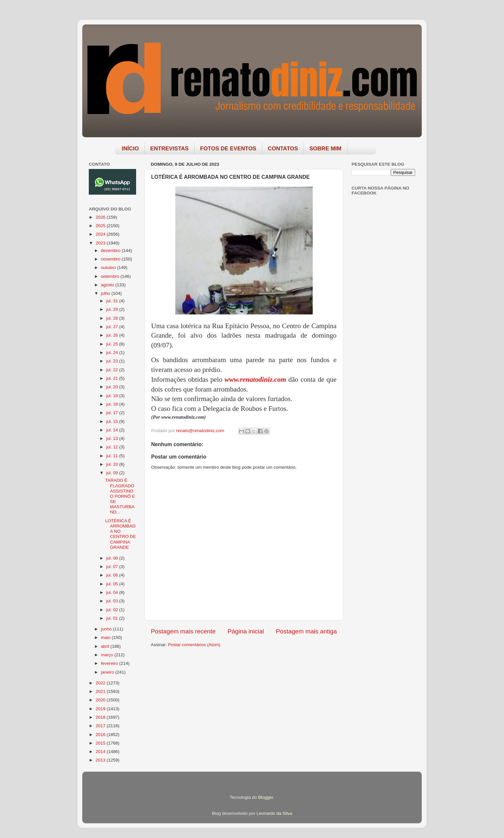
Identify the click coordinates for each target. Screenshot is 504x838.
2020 (101, 700)
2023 (101, 243)
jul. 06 (113, 575)
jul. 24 (113, 352)
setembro (111, 276)
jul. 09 (113, 473)
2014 (101, 752)
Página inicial (246, 631)
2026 (101, 217)
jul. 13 (113, 438)
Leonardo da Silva (274, 813)
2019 (101, 709)
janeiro (108, 672)
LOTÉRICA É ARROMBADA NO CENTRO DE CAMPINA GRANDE (121, 534)
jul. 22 (113, 370)
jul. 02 (113, 610)
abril (106, 646)
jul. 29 (113, 309)
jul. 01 (113, 618)
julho (106, 293)
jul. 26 (113, 335)
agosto (108, 285)
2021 (101, 691)
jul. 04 (113, 592)
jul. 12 (113, 447)
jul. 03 (113, 601)
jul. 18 (113, 404)
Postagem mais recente (183, 631)
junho (107, 629)
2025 (101, 226)
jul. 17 (113, 413)
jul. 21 (113, 378)
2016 (101, 735)
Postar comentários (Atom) (194, 645)
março (108, 655)
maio (106, 637)
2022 (101, 683)
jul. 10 (113, 464)
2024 (101, 234)
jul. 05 (113, 584)
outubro (109, 268)
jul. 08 (113, 558)
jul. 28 (113, 318)
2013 (101, 760)
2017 (101, 726)
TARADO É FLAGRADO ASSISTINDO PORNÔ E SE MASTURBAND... (120, 496)
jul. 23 (113, 361)
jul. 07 (113, 567)
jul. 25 (113, 344)
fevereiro (110, 663)
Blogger (266, 797)
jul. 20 (113, 387)
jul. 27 (113, 327)
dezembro (111, 251)
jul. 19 (113, 396)
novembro (111, 259)
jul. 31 (113, 301)
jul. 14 (113, 430)
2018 (101, 717)
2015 (101, 743)
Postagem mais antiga (306, 631)
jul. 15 (113, 421)
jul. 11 (113, 456)
